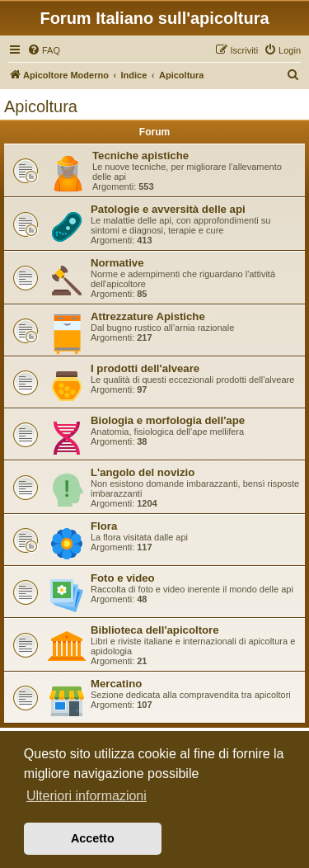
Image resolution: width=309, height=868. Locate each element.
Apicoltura (41, 106)
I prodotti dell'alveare (145, 368)
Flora (104, 526)
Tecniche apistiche (140, 156)
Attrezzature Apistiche (148, 316)
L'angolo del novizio (143, 472)
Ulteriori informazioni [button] (87, 796)
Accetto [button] (93, 838)
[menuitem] (44, 50)
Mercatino (116, 684)
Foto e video (123, 578)
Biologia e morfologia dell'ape (168, 420)
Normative (117, 263)
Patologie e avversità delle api (168, 209)
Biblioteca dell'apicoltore (155, 630)
